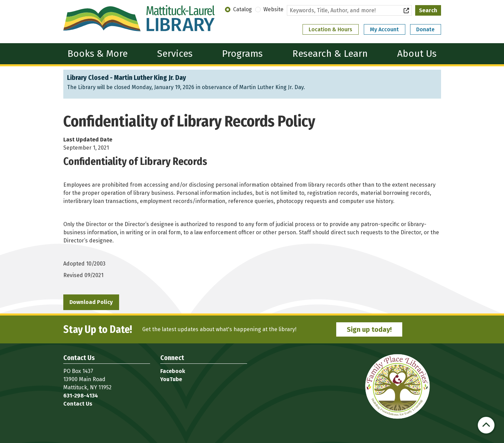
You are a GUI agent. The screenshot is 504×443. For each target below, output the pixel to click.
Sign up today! (369, 329)
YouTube (171, 379)
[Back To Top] (486, 425)
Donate (425, 29)
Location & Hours (330, 29)
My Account (384, 29)
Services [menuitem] (175, 54)
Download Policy (91, 302)
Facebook (173, 371)
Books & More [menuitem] (97, 54)
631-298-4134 (81, 396)
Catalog (242, 9)
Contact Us (78, 404)
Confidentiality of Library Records (135, 161)
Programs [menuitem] (242, 54)
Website (273, 9)
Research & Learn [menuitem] (330, 54)
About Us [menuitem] (417, 54)
